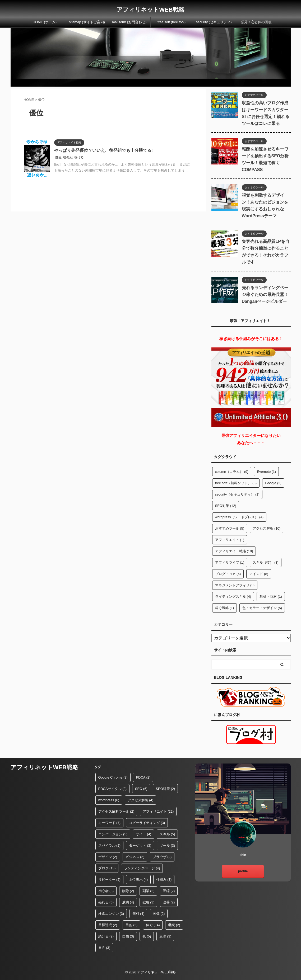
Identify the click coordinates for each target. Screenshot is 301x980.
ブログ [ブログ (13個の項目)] (107, 868)
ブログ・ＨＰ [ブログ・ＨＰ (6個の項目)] (228, 574)
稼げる (79, 157)
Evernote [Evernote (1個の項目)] (266, 472)
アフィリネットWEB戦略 (150, 10)
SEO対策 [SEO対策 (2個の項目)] (165, 789)
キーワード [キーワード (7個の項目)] (110, 823)
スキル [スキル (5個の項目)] (167, 834)
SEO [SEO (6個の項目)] (141, 789)
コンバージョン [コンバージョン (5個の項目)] (113, 834)
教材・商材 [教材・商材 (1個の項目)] (271, 597)
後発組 (68, 157)
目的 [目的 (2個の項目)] (132, 925)
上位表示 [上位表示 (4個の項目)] (138, 880)
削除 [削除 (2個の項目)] (128, 891)
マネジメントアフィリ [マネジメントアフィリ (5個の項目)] (235, 585)
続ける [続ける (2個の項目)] (106, 936)
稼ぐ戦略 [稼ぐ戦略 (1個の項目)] (225, 608)
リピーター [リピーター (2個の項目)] (110, 880)
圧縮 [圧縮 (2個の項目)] (169, 891)
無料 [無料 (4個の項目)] (138, 914)
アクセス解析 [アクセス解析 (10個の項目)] (267, 528)
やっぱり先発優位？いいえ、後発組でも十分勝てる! (103, 150)
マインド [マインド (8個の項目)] (259, 574)
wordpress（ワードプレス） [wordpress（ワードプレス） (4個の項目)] (239, 517)
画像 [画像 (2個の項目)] (159, 914)
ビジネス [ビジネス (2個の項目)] (135, 857)
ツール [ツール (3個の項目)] (167, 845)
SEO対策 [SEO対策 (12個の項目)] (226, 506)
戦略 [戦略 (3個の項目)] (149, 902)
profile (243, 871)
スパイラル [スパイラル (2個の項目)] (110, 845)
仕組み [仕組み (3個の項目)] (164, 880)
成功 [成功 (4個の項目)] (128, 902)
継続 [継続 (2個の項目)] (174, 925)
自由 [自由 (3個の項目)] (128, 936)
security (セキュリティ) (214, 22)
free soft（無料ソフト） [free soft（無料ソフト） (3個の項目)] (236, 483)
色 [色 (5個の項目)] (147, 936)
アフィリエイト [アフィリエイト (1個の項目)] (230, 540)
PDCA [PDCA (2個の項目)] (143, 777)
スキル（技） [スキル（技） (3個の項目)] (266, 562)
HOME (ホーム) (45, 22)
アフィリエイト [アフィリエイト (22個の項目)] (158, 811)
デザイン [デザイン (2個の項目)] (108, 857)
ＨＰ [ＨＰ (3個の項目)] (104, 948)
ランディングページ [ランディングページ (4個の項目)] (142, 868)
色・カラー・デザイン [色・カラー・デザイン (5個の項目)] (262, 608)
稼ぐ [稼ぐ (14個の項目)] (153, 925)
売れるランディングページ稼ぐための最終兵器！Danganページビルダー (265, 295)
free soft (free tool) (172, 22)
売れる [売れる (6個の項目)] (106, 902)
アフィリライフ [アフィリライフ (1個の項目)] (230, 562)
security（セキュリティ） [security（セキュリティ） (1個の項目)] (237, 494)
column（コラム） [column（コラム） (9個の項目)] (232, 472)
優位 (58, 157)
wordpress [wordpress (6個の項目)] (109, 800)
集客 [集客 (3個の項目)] (165, 936)
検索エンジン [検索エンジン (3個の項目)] (111, 914)
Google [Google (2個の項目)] (273, 483)
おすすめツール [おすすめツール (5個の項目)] (230, 528)
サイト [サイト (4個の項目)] (144, 834)
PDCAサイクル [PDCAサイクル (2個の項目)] (113, 789)
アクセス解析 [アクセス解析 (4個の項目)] (141, 800)
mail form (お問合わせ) (129, 22)
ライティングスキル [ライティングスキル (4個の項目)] (233, 597)
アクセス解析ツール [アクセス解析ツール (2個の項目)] (116, 811)
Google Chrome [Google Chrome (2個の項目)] (113, 777)
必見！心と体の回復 (256, 22)
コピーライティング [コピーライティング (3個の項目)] (147, 823)
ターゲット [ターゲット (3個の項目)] (140, 845)
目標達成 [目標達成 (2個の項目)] (108, 925)
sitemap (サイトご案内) (87, 22)
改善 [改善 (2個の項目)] (169, 902)
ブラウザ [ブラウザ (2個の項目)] (162, 857)
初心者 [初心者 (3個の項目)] (106, 891)
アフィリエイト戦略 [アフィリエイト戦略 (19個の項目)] (234, 551)
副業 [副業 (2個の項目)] (149, 891)
